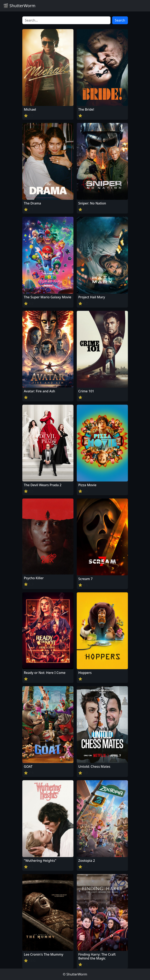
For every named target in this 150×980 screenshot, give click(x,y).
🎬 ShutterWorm (19, 6)
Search (120, 20)
